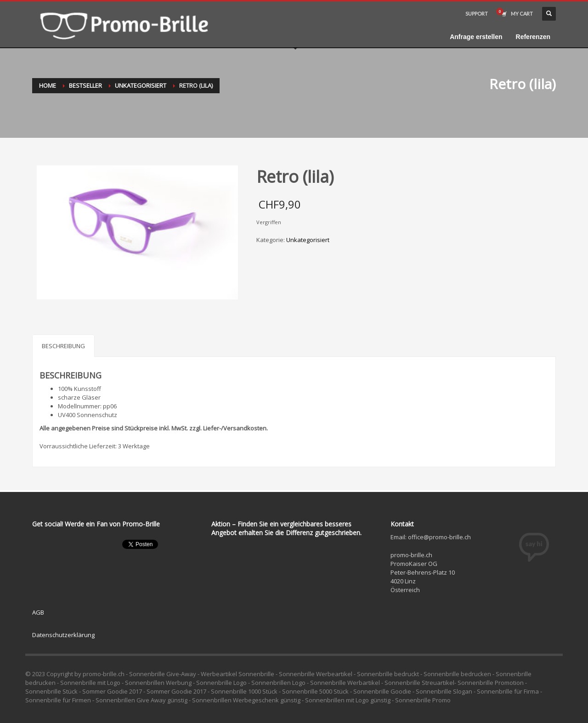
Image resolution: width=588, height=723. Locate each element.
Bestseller (85, 85)
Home (48, 85)
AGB (38, 612)
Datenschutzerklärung (63, 635)
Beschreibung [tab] (63, 346)
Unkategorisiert (141, 85)
